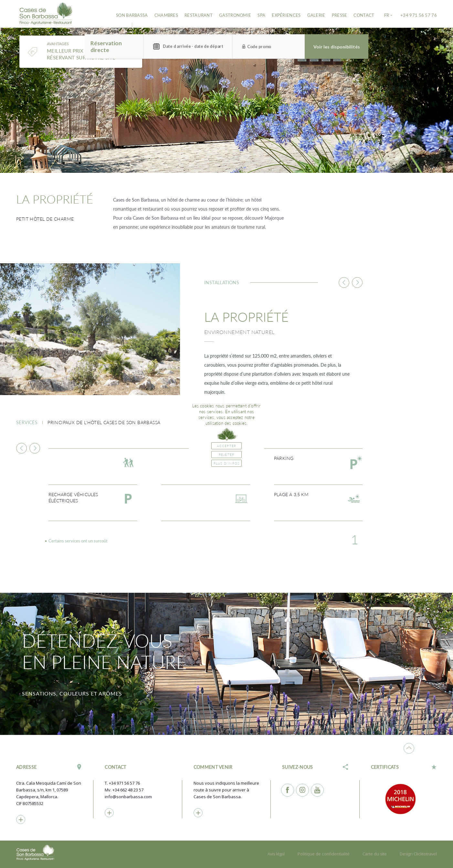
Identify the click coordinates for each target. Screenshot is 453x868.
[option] (226, 99)
